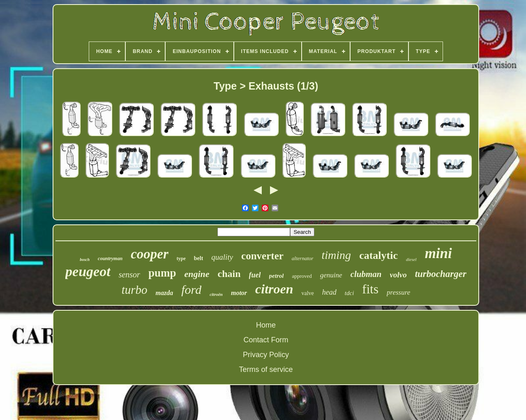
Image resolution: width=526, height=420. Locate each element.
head (329, 292)
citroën (216, 294)
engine (197, 274)
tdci (350, 293)
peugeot (88, 271)
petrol (277, 276)
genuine (331, 275)
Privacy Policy (266, 355)
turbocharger (441, 274)
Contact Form (266, 340)
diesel (411, 259)
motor (239, 293)
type (181, 258)
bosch (85, 260)
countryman (110, 258)
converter (262, 256)
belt (199, 258)
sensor (129, 275)
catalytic (378, 255)
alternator (303, 258)
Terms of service (266, 369)
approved (302, 276)
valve (308, 293)
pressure (398, 292)
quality (222, 257)
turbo (135, 290)
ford (191, 290)
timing (337, 255)
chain (229, 274)
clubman (366, 274)
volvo (398, 275)
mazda (165, 293)
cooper (150, 254)
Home (266, 325)
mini (438, 253)
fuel (255, 275)
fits (370, 289)
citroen (274, 289)
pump (162, 273)
